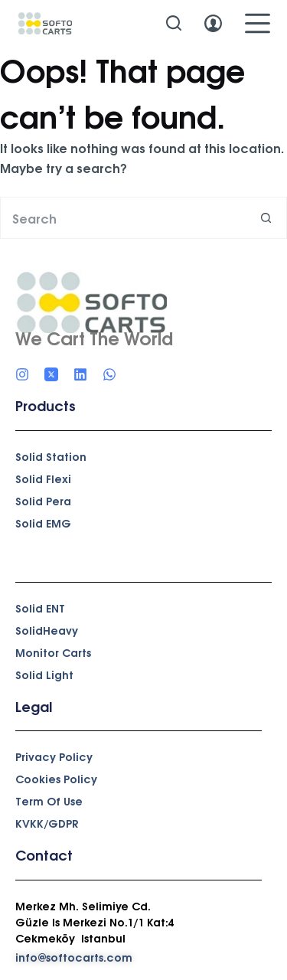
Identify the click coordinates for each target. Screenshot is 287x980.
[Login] (213, 23)
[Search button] (266, 218)
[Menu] (258, 23)
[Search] (174, 23)
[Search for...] (122, 218)
